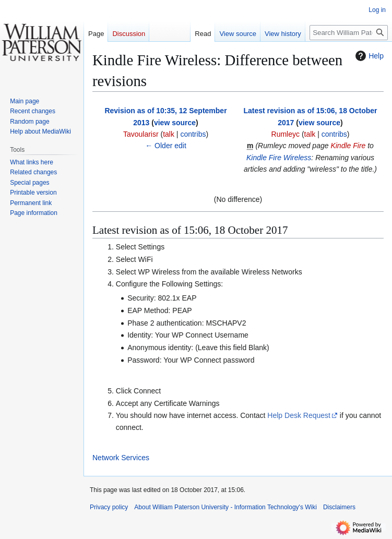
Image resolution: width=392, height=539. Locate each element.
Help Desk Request (299, 415)
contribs (193, 134)
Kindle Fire (348, 146)
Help (368, 56)
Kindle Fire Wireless (279, 158)
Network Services (121, 458)
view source (175, 123)
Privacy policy (109, 507)
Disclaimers (339, 507)
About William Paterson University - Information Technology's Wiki (225, 507)
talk (169, 134)
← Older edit (166, 146)
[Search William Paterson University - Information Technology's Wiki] (349, 33)
